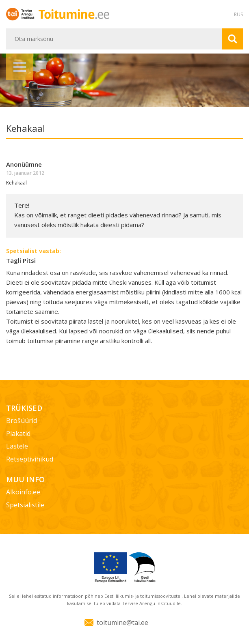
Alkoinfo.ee (23, 492)
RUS (238, 14)
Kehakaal (16, 183)
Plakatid (18, 434)
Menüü (19, 67)
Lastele (17, 446)
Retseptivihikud (30, 459)
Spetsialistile (25, 505)
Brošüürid (22, 421)
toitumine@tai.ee (122, 623)
